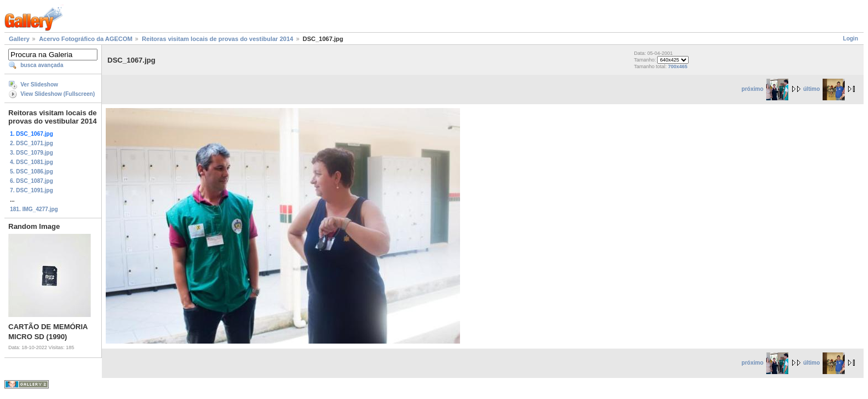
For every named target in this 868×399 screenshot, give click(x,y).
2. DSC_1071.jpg (32, 143)
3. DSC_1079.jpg (32, 153)
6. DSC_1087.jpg (32, 181)
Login (851, 39)
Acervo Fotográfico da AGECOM (86, 39)
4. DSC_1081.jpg (32, 162)
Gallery (19, 39)
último (824, 89)
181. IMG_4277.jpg (34, 209)
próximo (765, 89)
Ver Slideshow (39, 85)
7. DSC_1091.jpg (32, 190)
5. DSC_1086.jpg (32, 172)
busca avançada (42, 65)
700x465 (678, 66)
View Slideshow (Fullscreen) (58, 94)
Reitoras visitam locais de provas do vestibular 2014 (217, 39)
